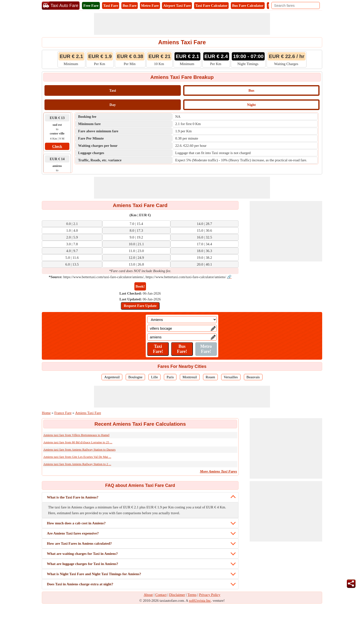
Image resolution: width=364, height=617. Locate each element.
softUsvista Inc (200, 601)
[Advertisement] (182, 24)
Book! (140, 286)
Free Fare (91, 6)
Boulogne (135, 377)
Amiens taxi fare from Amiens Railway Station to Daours (79, 450)
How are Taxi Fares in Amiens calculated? (79, 543)
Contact (161, 595)
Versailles (231, 377)
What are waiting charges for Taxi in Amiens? (82, 554)
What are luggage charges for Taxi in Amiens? (83, 564)
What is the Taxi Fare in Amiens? (73, 497)
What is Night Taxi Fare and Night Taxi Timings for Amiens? (94, 574)
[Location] (182, 320)
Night (251, 105)
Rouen (210, 377)
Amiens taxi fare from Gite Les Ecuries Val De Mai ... (77, 457)
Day (113, 105)
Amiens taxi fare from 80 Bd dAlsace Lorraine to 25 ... (78, 442)
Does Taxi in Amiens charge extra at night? (80, 584)
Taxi (113, 90)
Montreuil (190, 377)
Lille (154, 377)
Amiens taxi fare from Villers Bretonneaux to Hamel (76, 435)
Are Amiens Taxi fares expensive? (73, 533)
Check (57, 146)
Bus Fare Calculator (248, 6)
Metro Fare (150, 6)
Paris (170, 377)
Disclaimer (177, 595)
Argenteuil (112, 377)
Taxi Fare (111, 6)
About (148, 595)
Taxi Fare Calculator (211, 6)
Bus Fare (130, 6)
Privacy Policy (210, 595)
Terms (192, 595)
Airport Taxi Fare (177, 6)
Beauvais (253, 377)
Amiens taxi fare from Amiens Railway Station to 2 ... (77, 464)
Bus (251, 90)
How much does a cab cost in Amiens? (76, 523)
